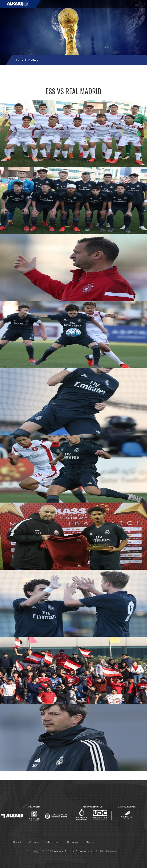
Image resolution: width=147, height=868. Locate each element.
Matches (53, 842)
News (90, 842)
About (17, 842)
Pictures (72, 842)
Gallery (33, 60)
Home (19, 60)
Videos (34, 842)
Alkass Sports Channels (71, 851)
